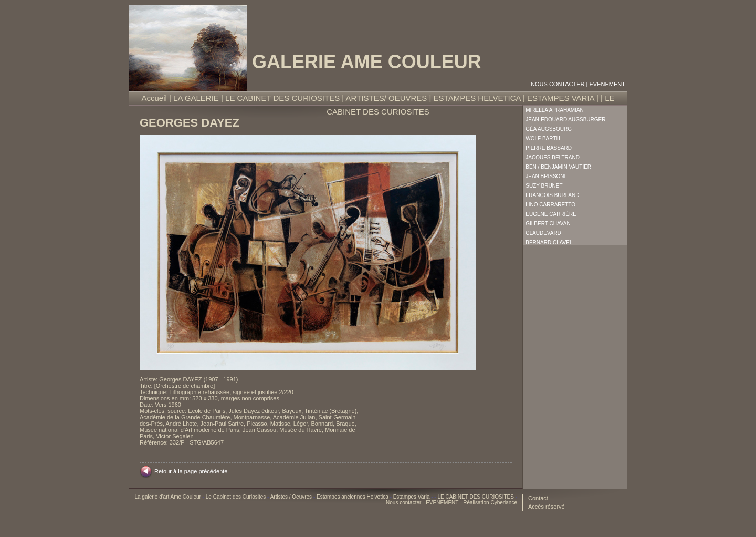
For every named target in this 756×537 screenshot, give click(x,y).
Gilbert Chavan (548, 224)
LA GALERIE (196, 98)
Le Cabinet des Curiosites (237, 497)
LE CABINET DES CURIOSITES (282, 98)
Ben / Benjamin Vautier (558, 167)
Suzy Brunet (544, 186)
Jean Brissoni (545, 176)
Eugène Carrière (551, 214)
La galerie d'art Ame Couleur (168, 497)
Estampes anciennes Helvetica (353, 497)
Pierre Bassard (549, 148)
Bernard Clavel (549, 242)
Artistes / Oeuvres (292, 497)
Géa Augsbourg (549, 129)
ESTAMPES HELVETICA (477, 98)
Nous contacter (558, 84)
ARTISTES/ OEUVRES (387, 98)
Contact (538, 498)
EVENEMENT (607, 84)
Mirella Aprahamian (555, 110)
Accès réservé (547, 507)
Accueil (154, 98)
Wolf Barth (543, 138)
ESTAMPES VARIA (561, 98)
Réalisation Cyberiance (490, 503)
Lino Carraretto (550, 205)
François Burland (552, 195)
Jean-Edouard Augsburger (565, 120)
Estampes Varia (412, 497)
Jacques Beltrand (553, 157)
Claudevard (543, 233)
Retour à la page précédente (191, 471)
